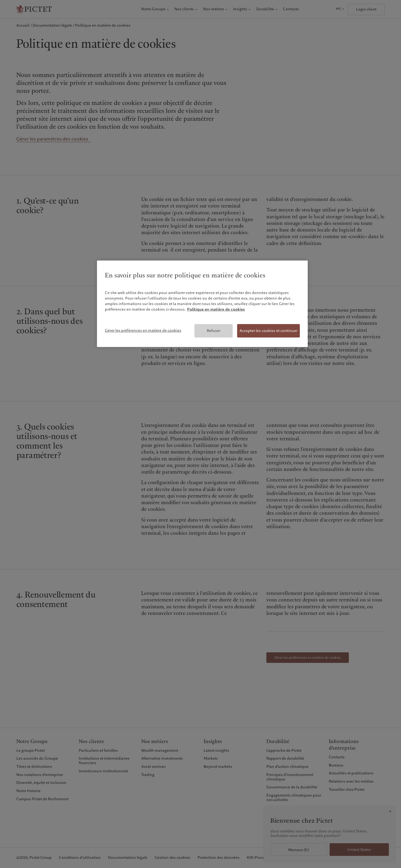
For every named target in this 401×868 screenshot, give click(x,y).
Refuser (214, 331)
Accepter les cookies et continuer (268, 331)
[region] (202, 304)
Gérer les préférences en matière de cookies (143, 330)
